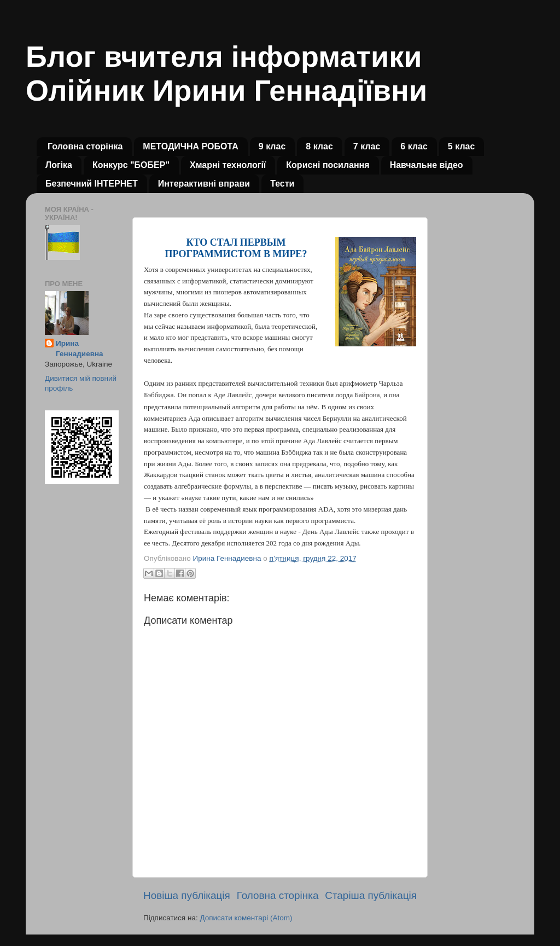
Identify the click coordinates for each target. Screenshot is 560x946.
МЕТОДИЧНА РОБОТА (190, 146)
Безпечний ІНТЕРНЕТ (92, 184)
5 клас (462, 146)
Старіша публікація (371, 895)
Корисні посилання (328, 165)
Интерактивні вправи (204, 184)
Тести (282, 184)
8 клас (319, 146)
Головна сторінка (85, 146)
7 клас (367, 146)
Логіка (59, 165)
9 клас (272, 146)
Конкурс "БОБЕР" (131, 165)
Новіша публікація (187, 895)
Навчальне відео (427, 165)
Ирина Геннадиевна (80, 349)
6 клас (414, 146)
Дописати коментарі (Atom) (246, 918)
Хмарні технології (228, 165)
